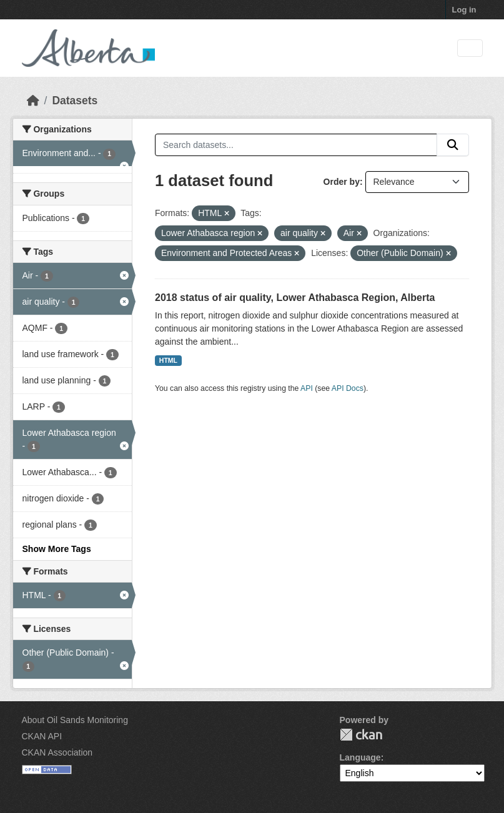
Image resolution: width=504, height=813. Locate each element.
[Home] (33, 101)
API (307, 388)
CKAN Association (57, 752)
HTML (168, 360)
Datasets (75, 101)
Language (360, 757)
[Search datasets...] (296, 145)
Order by (342, 182)
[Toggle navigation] (470, 48)
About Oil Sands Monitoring (75, 720)
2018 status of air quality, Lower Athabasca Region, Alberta (295, 298)
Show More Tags (57, 549)
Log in (464, 10)
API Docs (348, 388)
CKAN (361, 735)
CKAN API (42, 736)
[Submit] (453, 145)
